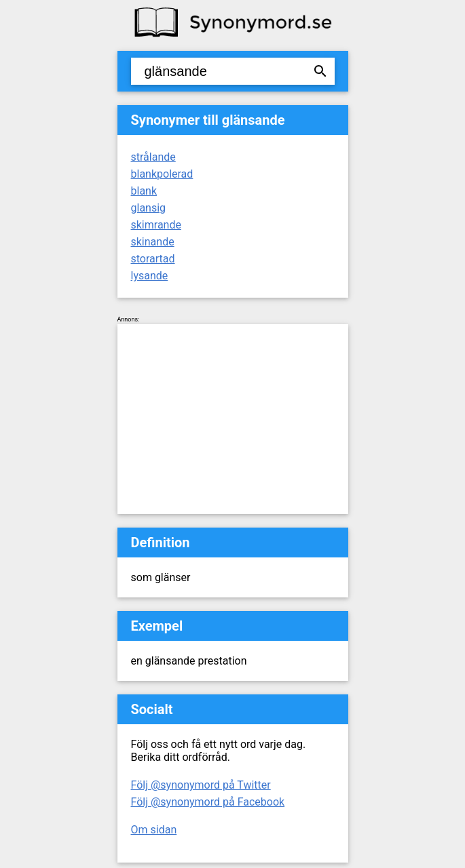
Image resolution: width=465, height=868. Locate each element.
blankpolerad (162, 174)
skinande (153, 242)
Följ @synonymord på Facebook (208, 802)
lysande (150, 276)
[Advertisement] (233, 419)
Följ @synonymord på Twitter (201, 785)
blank (144, 191)
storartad (153, 259)
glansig (149, 208)
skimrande (156, 225)
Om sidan (154, 830)
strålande (153, 157)
